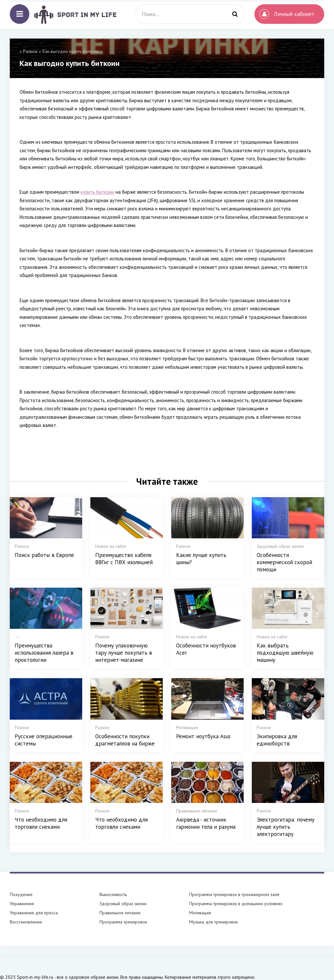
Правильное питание (120, 913)
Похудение (21, 894)
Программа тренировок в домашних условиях (236, 904)
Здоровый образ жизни (123, 904)
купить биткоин (97, 192)
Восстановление (26, 922)
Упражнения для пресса (34, 913)
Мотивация (200, 913)
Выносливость (113, 894)
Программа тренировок (123, 922)
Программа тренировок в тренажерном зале (234, 894)
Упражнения (22, 904)
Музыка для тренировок (213, 922)
